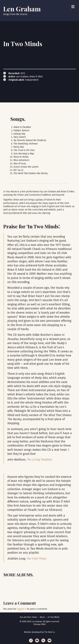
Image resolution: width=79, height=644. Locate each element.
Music (42, 617)
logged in (22, 609)
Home (34, 617)
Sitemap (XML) (40, 624)
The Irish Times (36, 559)
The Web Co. (50, 632)
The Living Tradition (39, 460)
